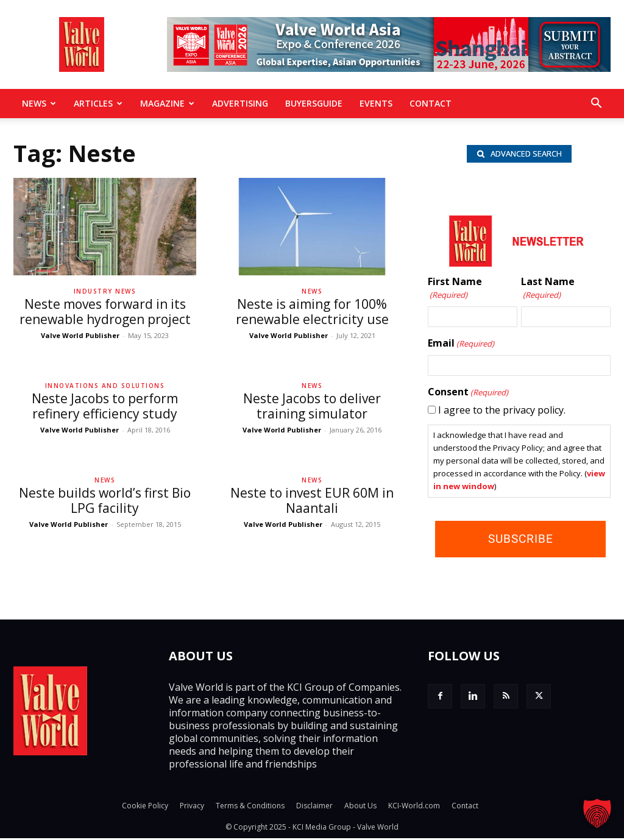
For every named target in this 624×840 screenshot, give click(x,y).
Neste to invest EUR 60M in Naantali (312, 500)
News (39, 103)
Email (461, 345)
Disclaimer (314, 807)
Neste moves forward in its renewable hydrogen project (105, 312)
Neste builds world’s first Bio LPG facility (105, 500)
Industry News (105, 291)
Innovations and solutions (105, 386)
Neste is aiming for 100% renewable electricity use (312, 312)
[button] (596, 104)
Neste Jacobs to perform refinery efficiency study (105, 406)
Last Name (548, 290)
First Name (455, 290)
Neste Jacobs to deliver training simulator (312, 406)
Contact (431, 103)
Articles (98, 103)
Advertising (240, 103)
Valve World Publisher (80, 335)
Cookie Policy (145, 807)
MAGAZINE (167, 103)
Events (376, 103)
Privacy (192, 807)
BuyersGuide (314, 103)
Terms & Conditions (250, 807)
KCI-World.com (414, 807)
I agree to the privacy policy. (502, 412)
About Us (360, 807)
